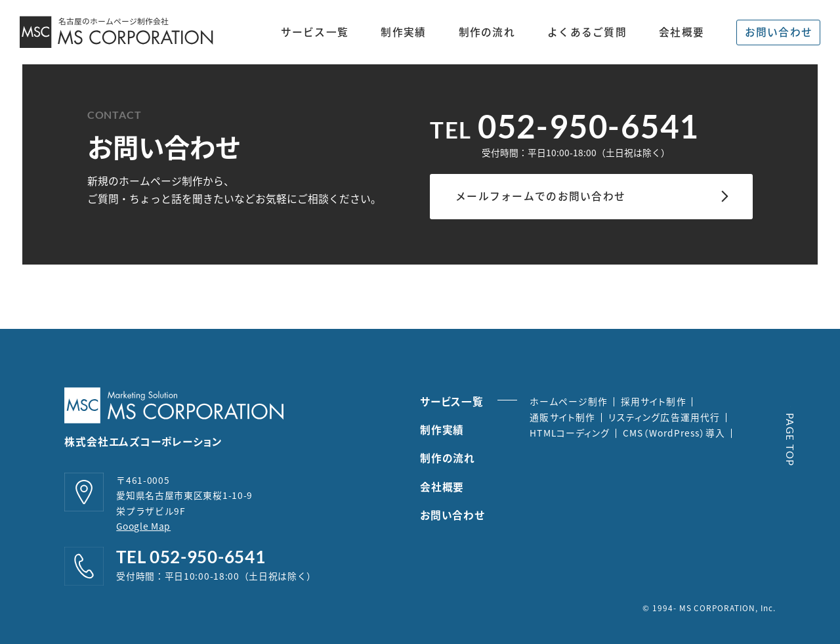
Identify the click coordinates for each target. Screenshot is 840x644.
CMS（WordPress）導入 (674, 433)
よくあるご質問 (587, 32)
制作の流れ (487, 32)
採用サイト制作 (654, 401)
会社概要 (682, 32)
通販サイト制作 (562, 417)
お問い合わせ (779, 32)
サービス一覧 (315, 32)
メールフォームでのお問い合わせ (540, 196)
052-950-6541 (588, 126)
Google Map (143, 526)
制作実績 (403, 32)
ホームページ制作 (569, 401)
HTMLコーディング (570, 433)
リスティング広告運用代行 (664, 417)
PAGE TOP (790, 440)
